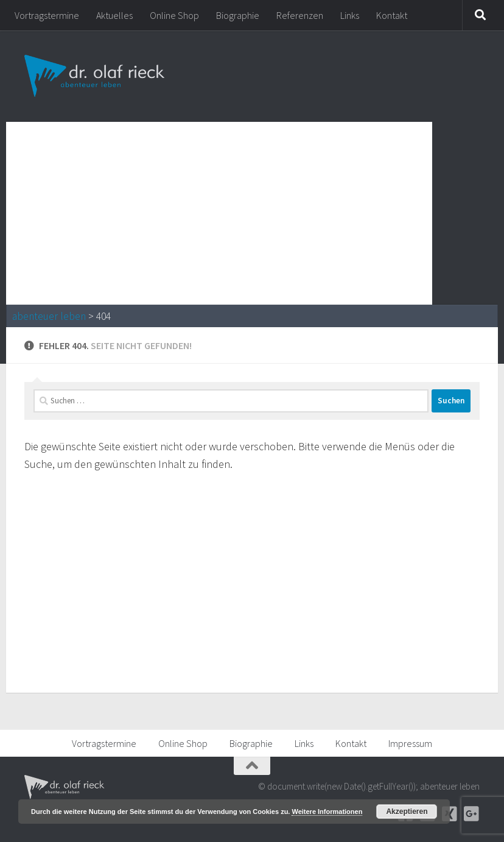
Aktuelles (114, 15)
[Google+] (471, 814)
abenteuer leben (49, 316)
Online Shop (174, 15)
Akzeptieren (407, 812)
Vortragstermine (47, 15)
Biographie (238, 15)
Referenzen (300, 15)
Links (350, 15)
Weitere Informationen (327, 812)
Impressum (410, 743)
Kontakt (392, 15)
